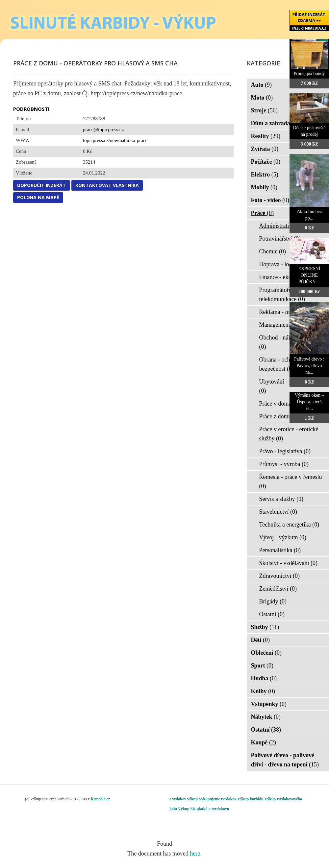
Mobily (264, 187)
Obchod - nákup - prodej (288, 342)
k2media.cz (101, 799)
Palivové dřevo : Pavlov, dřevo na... (309, 366)
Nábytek (266, 717)
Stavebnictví (278, 512)
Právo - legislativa (285, 451)
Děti (260, 640)
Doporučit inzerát (41, 185)
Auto (262, 85)
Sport (262, 666)
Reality (266, 136)
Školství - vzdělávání (288, 563)
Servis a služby (281, 499)
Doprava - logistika (286, 264)
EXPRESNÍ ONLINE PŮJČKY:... (309, 275)
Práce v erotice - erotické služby (289, 434)
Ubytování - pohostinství (289, 386)
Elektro (265, 175)
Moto (262, 98)
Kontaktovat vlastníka (107, 185)
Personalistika (280, 550)
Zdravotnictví (279, 576)
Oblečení (266, 653)
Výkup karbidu (251, 799)
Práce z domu (279, 416)
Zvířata (265, 149)
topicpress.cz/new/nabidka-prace (115, 140)
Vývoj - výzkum (283, 537)
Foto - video (270, 200)
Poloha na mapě (38, 197)
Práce (262, 213)
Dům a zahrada (275, 123)
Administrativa (281, 226)
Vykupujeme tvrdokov (218, 799)
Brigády (273, 601)
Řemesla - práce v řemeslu (291, 481)
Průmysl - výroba (284, 464)
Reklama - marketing (288, 312)
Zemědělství (278, 589)
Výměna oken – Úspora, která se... (309, 402)
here (195, 854)
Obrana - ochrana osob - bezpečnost (288, 364)
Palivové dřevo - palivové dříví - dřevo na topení (285, 760)
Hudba (264, 678)
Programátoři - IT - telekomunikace (282, 294)
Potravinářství (280, 239)
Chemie (273, 251)
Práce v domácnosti (287, 404)
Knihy (263, 691)
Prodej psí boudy (309, 73)
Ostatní (272, 614)
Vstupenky (269, 704)
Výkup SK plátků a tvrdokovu (203, 809)
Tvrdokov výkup (184, 799)
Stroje (264, 110)
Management (279, 325)
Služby (265, 627)
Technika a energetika (289, 525)
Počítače (266, 162)
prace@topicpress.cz (103, 129)
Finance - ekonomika (288, 277)
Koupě (264, 742)
